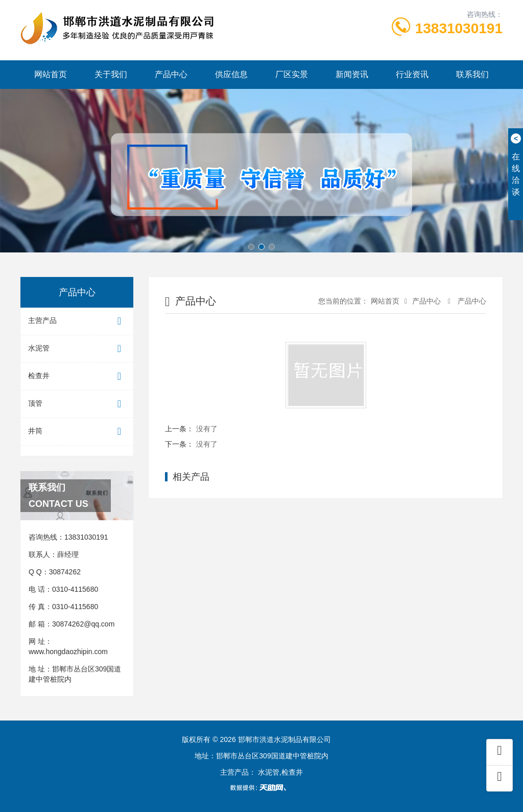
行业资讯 (412, 74)
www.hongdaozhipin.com (68, 652)
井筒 (77, 432)
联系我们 (472, 74)
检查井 (77, 376)
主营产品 (77, 321)
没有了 (207, 429)
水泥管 (77, 349)
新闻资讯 (352, 74)
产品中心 (171, 74)
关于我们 (111, 74)
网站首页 (51, 74)
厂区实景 (292, 74)
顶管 (77, 404)
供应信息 (231, 74)
